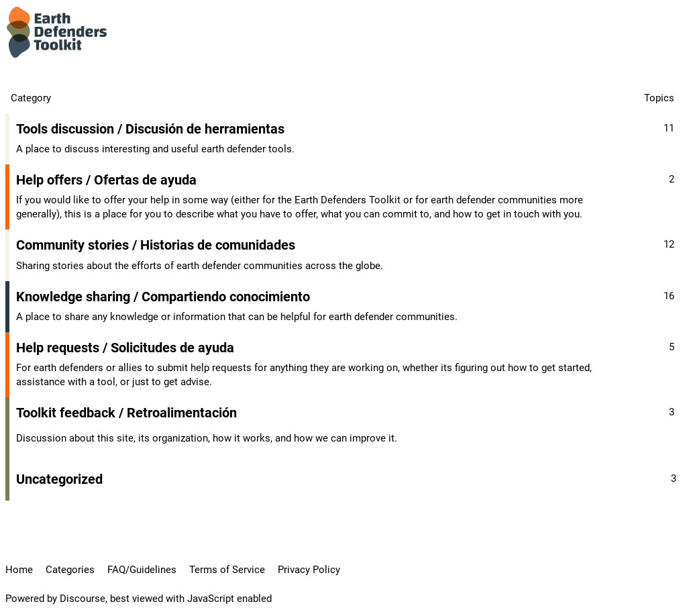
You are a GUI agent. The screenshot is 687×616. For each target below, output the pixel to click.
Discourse (83, 599)
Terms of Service (227, 570)
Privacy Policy (309, 570)
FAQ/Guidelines (142, 570)
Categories (70, 570)
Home (19, 570)
